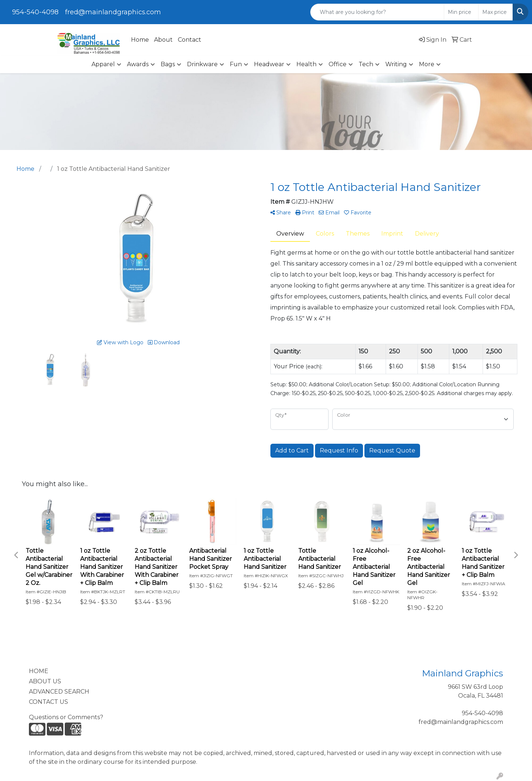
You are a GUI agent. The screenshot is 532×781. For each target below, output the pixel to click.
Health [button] (306, 64)
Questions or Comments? (66, 717)
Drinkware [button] (202, 64)
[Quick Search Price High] (496, 12)
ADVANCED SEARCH (59, 692)
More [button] (427, 64)
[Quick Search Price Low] (461, 12)
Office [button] (338, 64)
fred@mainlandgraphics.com (113, 12)
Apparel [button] (103, 64)
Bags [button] (168, 64)
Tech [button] (366, 64)
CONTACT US (48, 702)
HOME (39, 671)
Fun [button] (236, 64)
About (163, 40)
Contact (190, 40)
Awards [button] (138, 64)
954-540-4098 (35, 12)
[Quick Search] (377, 12)
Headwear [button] (269, 64)
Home (140, 40)
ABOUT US (45, 681)
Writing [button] (396, 64)
